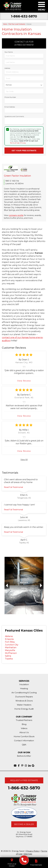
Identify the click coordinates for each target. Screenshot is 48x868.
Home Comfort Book (24, 736)
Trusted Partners (24, 720)
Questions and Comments (14, 116)
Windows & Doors (24, 701)
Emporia (9, 639)
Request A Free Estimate (24, 780)
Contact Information (24, 741)
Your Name (9, 52)
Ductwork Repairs (24, 697)
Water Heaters (24, 705)
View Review (24, 381)
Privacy (23, 143)
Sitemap (28, 854)
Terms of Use (15, 143)
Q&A (24, 745)
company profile (16, 215)
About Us (24, 732)
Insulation (24, 684)
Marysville (10, 650)
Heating (24, 688)
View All (24, 460)
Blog (24, 724)
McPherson (11, 653)
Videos (24, 728)
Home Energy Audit (24, 709)
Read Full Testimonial (13, 487)
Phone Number (10, 97)
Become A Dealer (24, 824)
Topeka (9, 659)
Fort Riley (10, 642)
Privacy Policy (33, 851)
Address (7, 68)
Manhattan (11, 647)
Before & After (24, 756)
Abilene (9, 636)
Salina (8, 656)
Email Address (10, 107)
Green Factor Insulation (17, 176)
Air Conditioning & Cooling (24, 693)
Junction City (12, 645)
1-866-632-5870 (24, 16)
